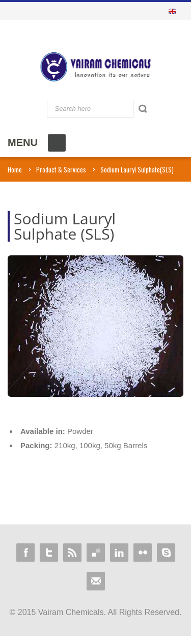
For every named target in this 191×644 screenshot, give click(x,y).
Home (15, 169)
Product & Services (61, 169)
